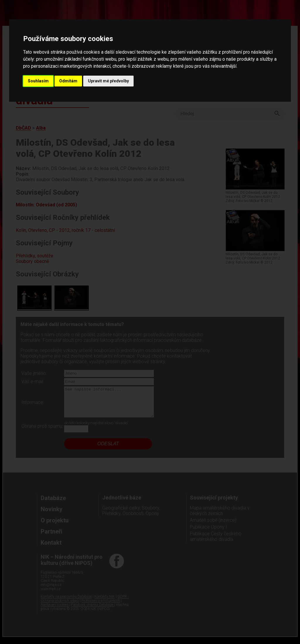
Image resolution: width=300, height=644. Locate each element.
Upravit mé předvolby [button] (108, 81)
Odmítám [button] (68, 81)
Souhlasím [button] (38, 81)
